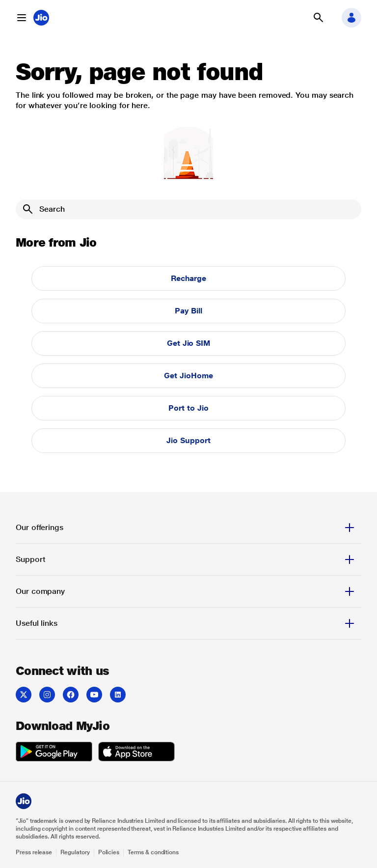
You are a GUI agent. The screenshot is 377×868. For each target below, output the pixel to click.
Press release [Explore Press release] (34, 852)
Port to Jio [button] (188, 408)
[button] (22, 18)
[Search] (188, 209)
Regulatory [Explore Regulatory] (75, 852)
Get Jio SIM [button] (188, 343)
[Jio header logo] (41, 18)
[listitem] (24, 695)
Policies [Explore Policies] (109, 852)
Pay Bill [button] (188, 311)
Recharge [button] (188, 278)
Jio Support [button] (188, 440)
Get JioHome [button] (188, 376)
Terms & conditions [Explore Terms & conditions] (153, 852)
